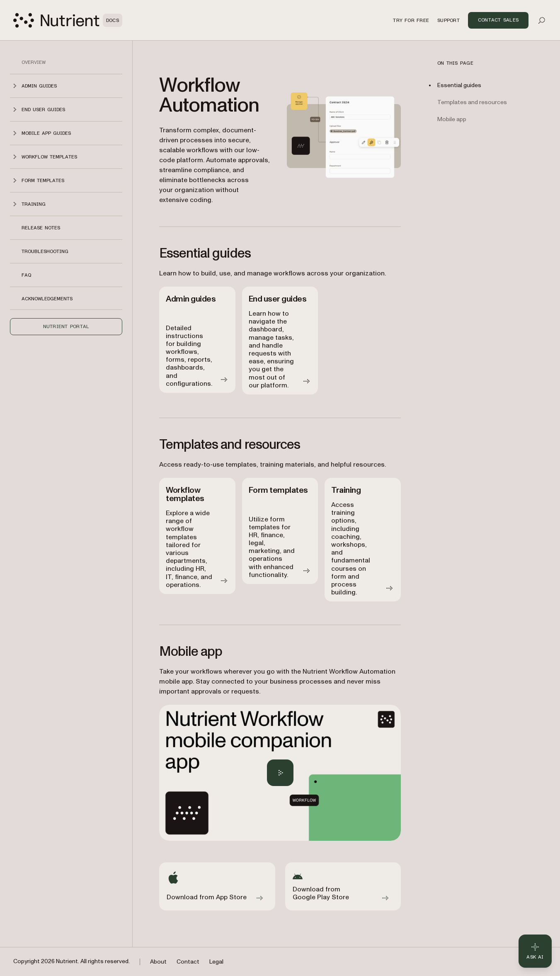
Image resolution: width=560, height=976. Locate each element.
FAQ (26, 275)
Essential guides (459, 85)
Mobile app (452, 119)
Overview (34, 62)
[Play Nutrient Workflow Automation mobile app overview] (280, 773)
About (158, 962)
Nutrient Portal (66, 326)
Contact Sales (498, 20)
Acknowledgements (47, 299)
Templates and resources (472, 102)
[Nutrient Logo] (68, 20)
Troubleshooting (45, 251)
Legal (216, 962)
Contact (188, 962)
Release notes (41, 228)
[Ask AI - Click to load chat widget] (535, 951)
